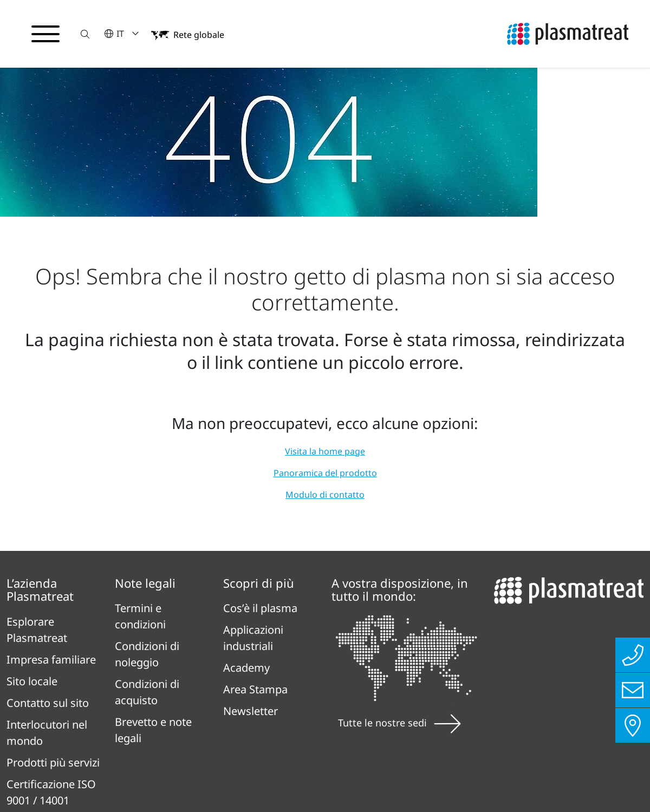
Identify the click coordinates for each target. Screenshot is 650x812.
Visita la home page (325, 315)
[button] (85, 34)
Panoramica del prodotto (325, 337)
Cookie (483, 723)
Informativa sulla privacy (219, 723)
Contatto (416, 723)
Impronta (340, 723)
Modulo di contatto (325, 359)
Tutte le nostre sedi (399, 587)
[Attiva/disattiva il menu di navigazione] (45, 34)
